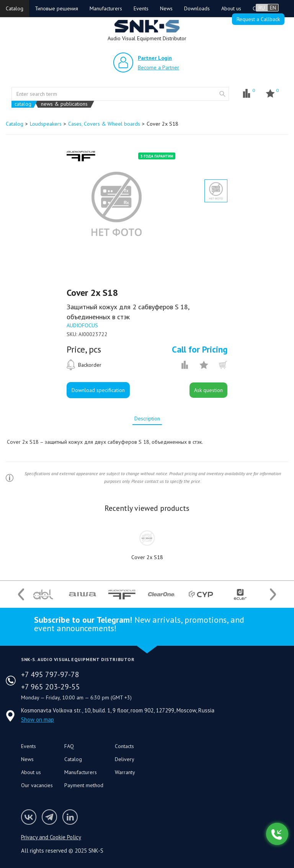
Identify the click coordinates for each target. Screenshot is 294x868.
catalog (23, 104)
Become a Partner (158, 67)
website (222, 94)
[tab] (147, 418)
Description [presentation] (147, 418)
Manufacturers (106, 8)
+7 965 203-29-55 (51, 687)
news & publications (64, 104)
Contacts (124, 746)
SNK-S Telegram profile (49, 817)
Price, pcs (84, 349)
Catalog (15, 8)
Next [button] (273, 594)
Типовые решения (56, 8)
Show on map (38, 720)
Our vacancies (37, 785)
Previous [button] (21, 594)
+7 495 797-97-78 (50, 674)
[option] (116, 204)
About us (231, 8)
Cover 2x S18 (147, 557)
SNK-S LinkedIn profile (70, 817)
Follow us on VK (29, 817)
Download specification (98, 390)
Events (141, 8)
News (166, 8)
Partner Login (155, 58)
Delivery (125, 759)
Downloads (197, 8)
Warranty (125, 772)
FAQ (69, 746)
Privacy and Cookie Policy (51, 837)
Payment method (84, 785)
